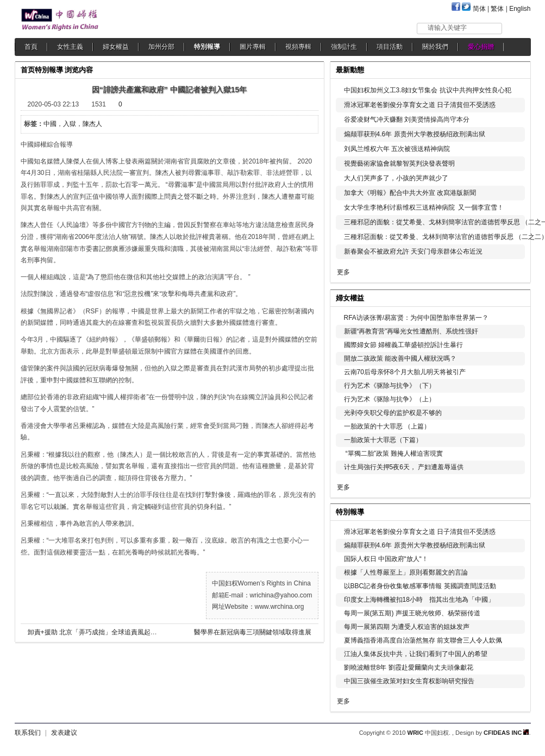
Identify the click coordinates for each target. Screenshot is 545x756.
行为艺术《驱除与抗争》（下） (390, 386)
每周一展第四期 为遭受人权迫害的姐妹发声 (407, 627)
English (520, 9)
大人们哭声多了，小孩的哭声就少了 (396, 178)
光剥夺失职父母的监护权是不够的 (393, 413)
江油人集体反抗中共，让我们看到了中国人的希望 (416, 654)
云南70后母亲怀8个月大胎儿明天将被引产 (405, 372)
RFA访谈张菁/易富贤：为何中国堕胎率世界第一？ (416, 318)
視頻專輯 (298, 47)
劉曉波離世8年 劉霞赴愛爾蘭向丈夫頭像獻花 (409, 667)
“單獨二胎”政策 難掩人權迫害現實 (394, 453)
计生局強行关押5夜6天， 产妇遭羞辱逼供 (404, 467)
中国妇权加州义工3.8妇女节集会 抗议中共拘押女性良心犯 (428, 90)
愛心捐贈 (481, 47)
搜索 (517, 28)
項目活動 (390, 47)
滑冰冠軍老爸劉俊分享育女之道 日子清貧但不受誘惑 (420, 105)
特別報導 (207, 47)
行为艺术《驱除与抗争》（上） (390, 399)
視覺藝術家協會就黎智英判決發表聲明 (399, 163)
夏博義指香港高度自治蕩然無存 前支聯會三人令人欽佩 (423, 640)
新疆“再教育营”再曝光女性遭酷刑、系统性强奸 (411, 331)
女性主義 (70, 47)
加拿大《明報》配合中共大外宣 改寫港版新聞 (410, 193)
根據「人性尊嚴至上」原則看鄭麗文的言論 (406, 572)
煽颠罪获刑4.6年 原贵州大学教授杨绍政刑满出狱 (415, 134)
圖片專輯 (253, 47)
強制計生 (344, 47)
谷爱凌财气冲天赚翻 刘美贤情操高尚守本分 (407, 119)
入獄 (70, 124)
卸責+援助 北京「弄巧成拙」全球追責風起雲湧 (96, 632)
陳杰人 (92, 124)
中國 (50, 124)
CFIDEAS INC (506, 733)
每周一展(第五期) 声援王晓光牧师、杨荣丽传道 (412, 613)
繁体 (497, 9)
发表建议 (64, 733)
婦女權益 (116, 47)
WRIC (415, 733)
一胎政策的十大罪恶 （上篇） (387, 426)
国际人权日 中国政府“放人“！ (386, 559)
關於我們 (435, 47)
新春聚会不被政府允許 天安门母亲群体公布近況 (413, 251)
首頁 (31, 47)
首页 (28, 70)
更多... (515, 297)
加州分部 (161, 47)
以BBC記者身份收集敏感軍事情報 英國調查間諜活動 (420, 586)
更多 (343, 272)
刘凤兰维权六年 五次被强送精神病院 (397, 149)
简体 (479, 9)
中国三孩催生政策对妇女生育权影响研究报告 (409, 681)
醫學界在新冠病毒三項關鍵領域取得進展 (253, 632)
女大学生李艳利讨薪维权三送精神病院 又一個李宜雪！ (424, 207)
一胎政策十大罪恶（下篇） (383, 440)
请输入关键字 (447, 28)
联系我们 (28, 733)
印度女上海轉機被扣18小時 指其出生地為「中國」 (419, 600)
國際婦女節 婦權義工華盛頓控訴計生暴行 (403, 345)
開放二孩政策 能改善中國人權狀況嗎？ (400, 358)
